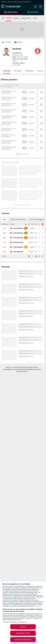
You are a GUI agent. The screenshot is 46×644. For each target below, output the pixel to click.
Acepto (23, 627)
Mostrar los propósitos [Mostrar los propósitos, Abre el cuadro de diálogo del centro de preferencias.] (23, 640)
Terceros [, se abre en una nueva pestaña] (38, 606)
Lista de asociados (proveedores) (15, 622)
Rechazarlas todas (23, 633)
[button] (35, 7)
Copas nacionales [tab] (18, 220)
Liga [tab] (4, 220)
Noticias (18, 71)
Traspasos (29, 71)
